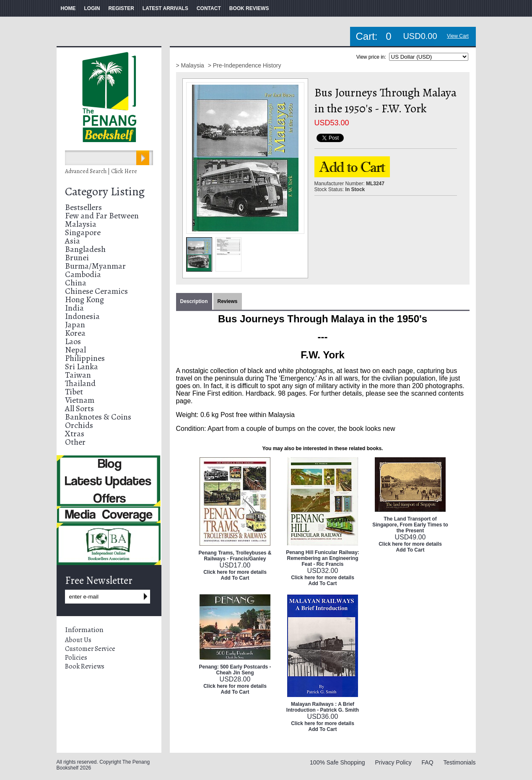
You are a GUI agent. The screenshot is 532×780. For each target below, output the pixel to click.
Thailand (80, 383)
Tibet (74, 392)
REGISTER (121, 8)
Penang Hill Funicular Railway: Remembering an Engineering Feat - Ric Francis (323, 558)
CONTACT (209, 8)
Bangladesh (85, 249)
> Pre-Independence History (245, 65)
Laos (73, 341)
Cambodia (83, 274)
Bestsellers (83, 207)
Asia (73, 241)
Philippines (85, 358)
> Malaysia (191, 65)
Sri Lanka (82, 367)
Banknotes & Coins (98, 417)
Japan (75, 325)
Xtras (75, 434)
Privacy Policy (393, 762)
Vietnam (80, 400)
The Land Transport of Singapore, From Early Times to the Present (410, 525)
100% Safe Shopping (337, 762)
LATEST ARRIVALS (165, 8)
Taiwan (78, 375)
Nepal (75, 350)
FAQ (428, 762)
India (74, 308)
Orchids (79, 425)
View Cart (458, 36)
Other (75, 442)
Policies (76, 658)
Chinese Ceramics (96, 291)
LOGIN (92, 8)
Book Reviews (85, 666)
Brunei (77, 258)
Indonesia (82, 316)
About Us (78, 640)
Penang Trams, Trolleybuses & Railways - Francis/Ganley (235, 556)
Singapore (83, 232)
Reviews (228, 301)
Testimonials (459, 762)
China (76, 283)
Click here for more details (235, 572)
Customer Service (90, 649)
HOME (68, 8)
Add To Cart (235, 578)
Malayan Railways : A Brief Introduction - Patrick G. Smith (323, 707)
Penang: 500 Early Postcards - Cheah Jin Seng (235, 670)
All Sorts (79, 408)
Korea (75, 333)
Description (194, 301)
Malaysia (81, 224)
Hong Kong (84, 299)
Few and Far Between (102, 216)
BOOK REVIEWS (249, 8)
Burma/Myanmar (95, 266)
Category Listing (105, 192)
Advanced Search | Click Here (101, 171)
